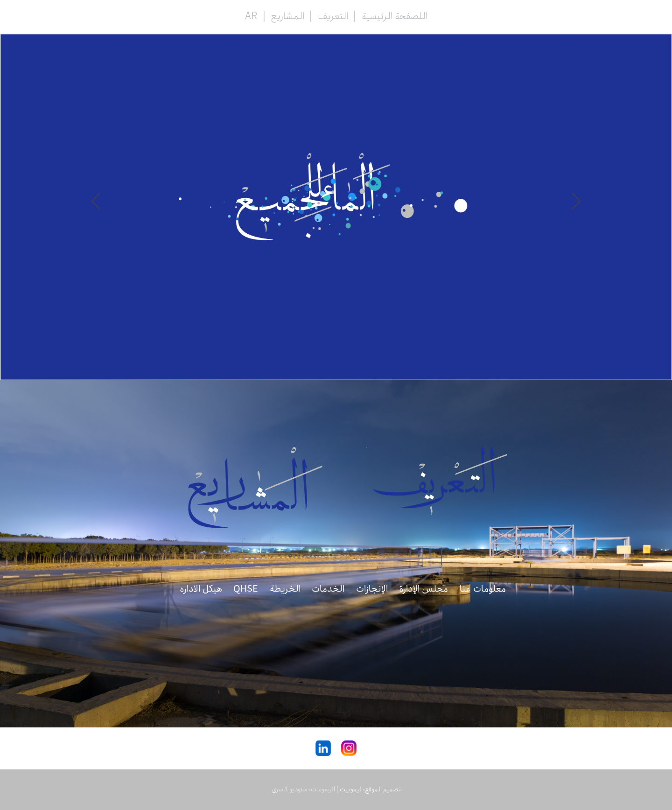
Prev (576, 201)
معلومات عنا (483, 589)
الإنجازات (372, 589)
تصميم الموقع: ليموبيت (370, 789)
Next (96, 201)
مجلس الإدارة (423, 589)
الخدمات (328, 589)
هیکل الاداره (201, 589)
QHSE (246, 589)
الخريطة (285, 589)
